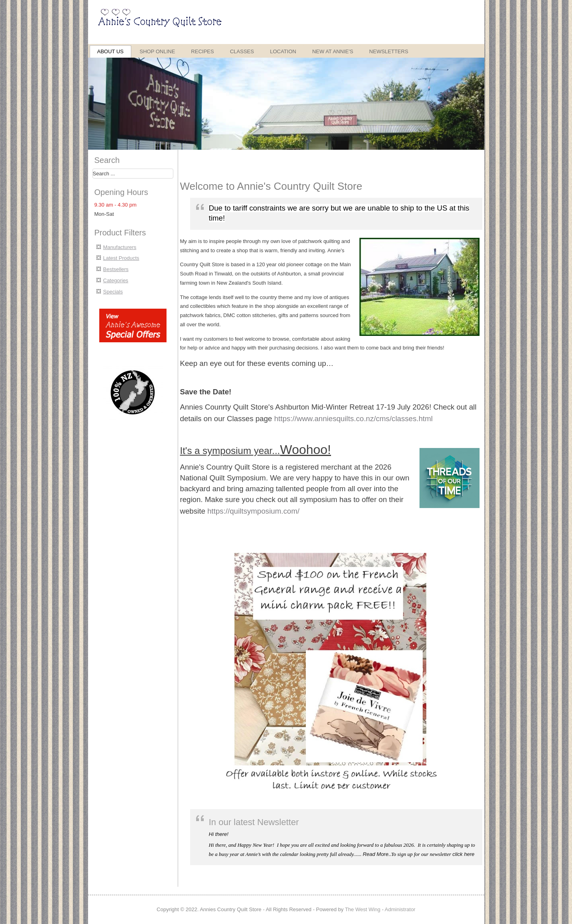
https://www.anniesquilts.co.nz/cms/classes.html (353, 419)
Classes (242, 51)
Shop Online (158, 51)
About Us (110, 51)
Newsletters (389, 51)
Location (283, 51)
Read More (375, 854)
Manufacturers (120, 247)
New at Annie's (333, 51)
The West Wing (363, 909)
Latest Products (121, 258)
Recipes (202, 51)
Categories (116, 280)
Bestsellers (116, 269)
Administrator (400, 909)
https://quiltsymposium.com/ (253, 511)
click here (463, 854)
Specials (113, 292)
